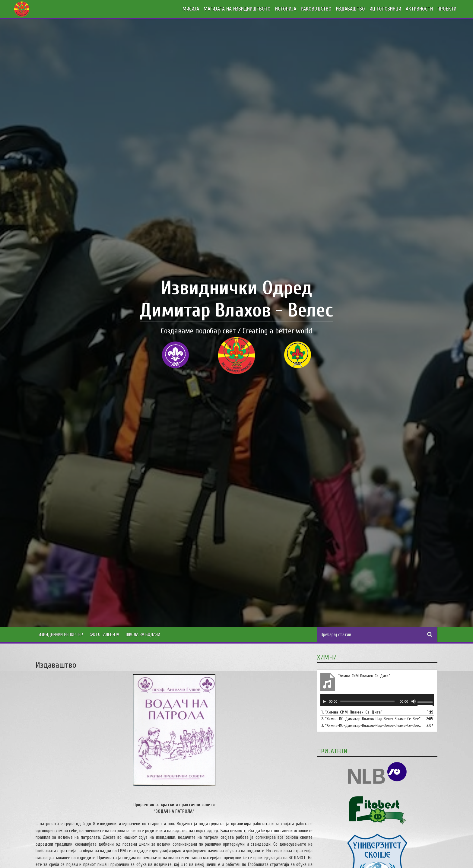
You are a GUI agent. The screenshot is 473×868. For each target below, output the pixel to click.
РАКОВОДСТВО (316, 9)
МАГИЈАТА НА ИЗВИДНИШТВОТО (237, 9)
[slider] (367, 701)
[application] (377, 700)
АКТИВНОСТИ (419, 9)
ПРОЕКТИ (447, 9)
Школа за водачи (143, 634)
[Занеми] (414, 701)
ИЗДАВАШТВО (351, 9)
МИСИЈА (191, 9)
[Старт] (324, 701)
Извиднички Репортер (61, 634)
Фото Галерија (104, 634)
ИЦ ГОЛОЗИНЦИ (385, 9)
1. (352, 712)
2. (371, 719)
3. (371, 725)
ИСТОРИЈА (286, 9)
